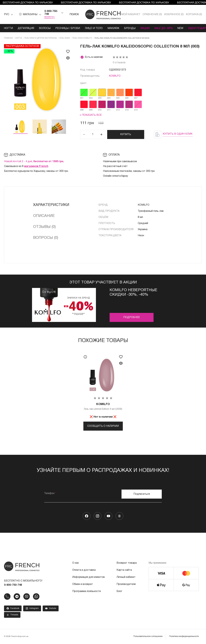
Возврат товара (127, 563)
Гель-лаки (65, 38)
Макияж (113, 28)
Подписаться (142, 494)
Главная (8, 38)
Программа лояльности (87, 591)
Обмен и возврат (83, 584)
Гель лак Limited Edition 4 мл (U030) (103, 406)
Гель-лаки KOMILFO (82, 38)
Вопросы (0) (46, 238)
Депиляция (26, 28)
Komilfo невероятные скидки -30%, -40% (133, 292)
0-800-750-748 (51, 13)
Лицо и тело (94, 28)
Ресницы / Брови (68, 28)
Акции (145, 28)
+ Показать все (91, 115)
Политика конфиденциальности (184, 636)
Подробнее (132, 317)
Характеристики (51, 205)
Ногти (8, 28)
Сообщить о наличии (103, 426)
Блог (119, 591)
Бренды (130, 28)
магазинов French (36, 166)
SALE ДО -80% (164, 28)
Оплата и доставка (84, 570)
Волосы (45, 28)
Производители (126, 584)
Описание (44, 216)
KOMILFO (115, 76)
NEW (180, 28)
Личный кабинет (126, 577)
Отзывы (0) (44, 227)
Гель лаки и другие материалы (41, 38)
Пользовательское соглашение (148, 636)
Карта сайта (124, 570)
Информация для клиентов (89, 577)
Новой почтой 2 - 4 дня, (34, 162)
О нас (76, 563)
